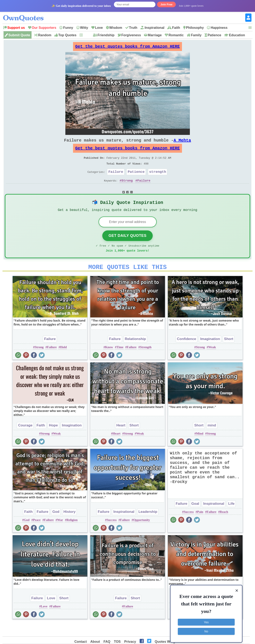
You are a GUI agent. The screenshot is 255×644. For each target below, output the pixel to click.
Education (237, 35)
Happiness (219, 28)
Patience (214, 35)
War (60, 533)
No (206, 628)
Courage (25, 438)
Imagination (210, 352)
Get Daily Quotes (127, 246)
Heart (121, 438)
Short (229, 352)
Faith (176, 28)
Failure (116, 179)
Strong (127, 189)
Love (99, 28)
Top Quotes (67, 35)
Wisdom (116, 28)
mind (212, 438)
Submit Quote (19, 35)
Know (109, 360)
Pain (200, 525)
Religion (72, 533)
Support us (16, 28)
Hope (53, 438)
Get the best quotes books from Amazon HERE (128, 48)
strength (158, 179)
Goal (195, 516)
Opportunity (142, 533)
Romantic (176, 35)
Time (120, 360)
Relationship (135, 352)
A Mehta (182, 143)
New (86, 35)
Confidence (187, 352)
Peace (37, 533)
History (70, 525)
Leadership (148, 525)
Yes (206, 619)
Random (45, 35)
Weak (212, 360)
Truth (133, 28)
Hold (63, 360)
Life (231, 516)
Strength (146, 360)
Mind (200, 446)
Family (196, 35)
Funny (68, 28)
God (56, 525)
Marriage (155, 35)
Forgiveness (131, 35)
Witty (84, 28)
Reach (224, 525)
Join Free (166, 4)
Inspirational (154, 28)
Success (112, 533)
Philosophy (195, 28)
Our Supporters (44, 28)
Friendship (106, 35)
